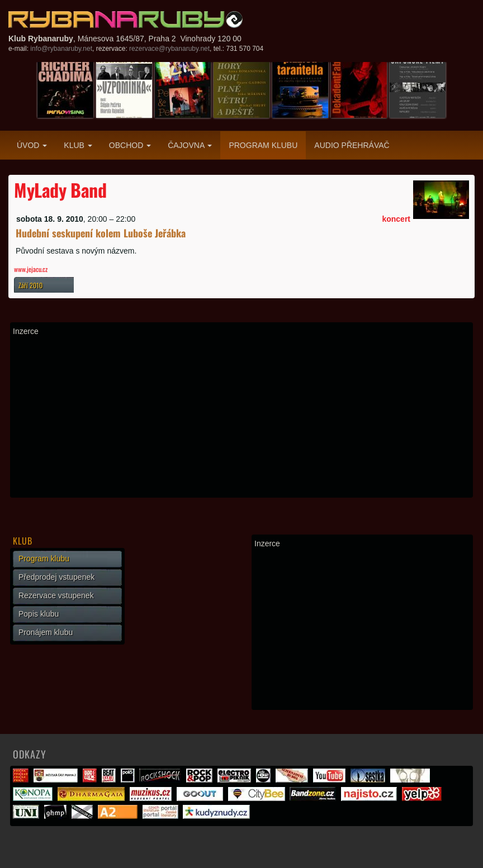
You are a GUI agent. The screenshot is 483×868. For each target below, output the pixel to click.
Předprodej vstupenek (56, 577)
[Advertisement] (241, 417)
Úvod (32, 145)
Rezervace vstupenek (56, 595)
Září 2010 (30, 285)
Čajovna (190, 145)
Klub (78, 145)
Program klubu (263, 145)
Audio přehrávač (352, 145)
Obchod (130, 145)
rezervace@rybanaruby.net (169, 49)
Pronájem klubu (46, 632)
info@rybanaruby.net (61, 49)
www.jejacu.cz (31, 269)
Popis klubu (39, 614)
